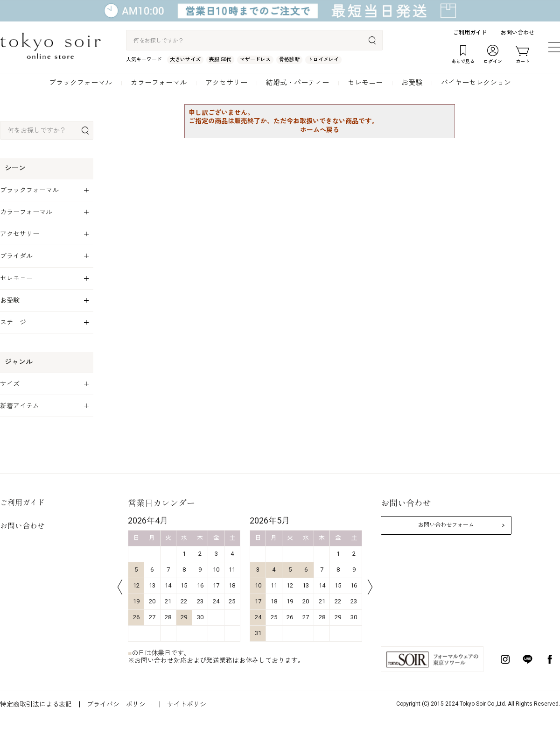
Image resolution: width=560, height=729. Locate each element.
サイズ (10, 384)
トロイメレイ (323, 60)
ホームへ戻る (320, 130)
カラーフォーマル (159, 83)
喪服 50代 (220, 60)
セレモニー (365, 83)
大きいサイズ (185, 60)
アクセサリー (226, 83)
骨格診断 (289, 60)
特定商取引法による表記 (36, 704)
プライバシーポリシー (119, 704)
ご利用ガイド (470, 33)
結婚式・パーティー (297, 83)
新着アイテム (20, 406)
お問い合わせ (518, 33)
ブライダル (16, 256)
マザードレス (255, 60)
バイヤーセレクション (476, 83)
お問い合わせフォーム (446, 525)
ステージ (13, 322)
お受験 (412, 83)
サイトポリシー (190, 704)
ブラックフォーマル (80, 83)
